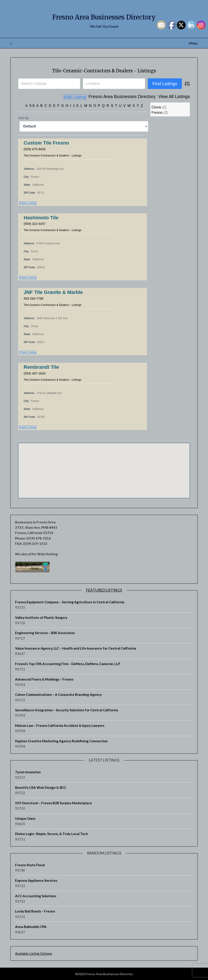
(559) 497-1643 (36, 373)
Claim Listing (28, 203)
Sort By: (24, 118)
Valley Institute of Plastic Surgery (41, 617)
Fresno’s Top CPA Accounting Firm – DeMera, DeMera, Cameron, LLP (68, 664)
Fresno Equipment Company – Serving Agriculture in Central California (70, 602)
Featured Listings (104, 590)
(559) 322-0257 (36, 223)
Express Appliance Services (36, 880)
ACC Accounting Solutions (36, 896)
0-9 (32, 105)
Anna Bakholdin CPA (31, 926)
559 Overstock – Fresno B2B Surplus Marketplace (53, 803)
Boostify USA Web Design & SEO (40, 787)
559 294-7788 (35, 298)
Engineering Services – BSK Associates (45, 633)
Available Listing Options (34, 953)
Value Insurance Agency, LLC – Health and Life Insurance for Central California (76, 648)
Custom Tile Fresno (46, 143)
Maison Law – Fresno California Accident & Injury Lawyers (60, 725)
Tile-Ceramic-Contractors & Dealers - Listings (104, 70)
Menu (193, 43)
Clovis (156, 107)
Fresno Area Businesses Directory (104, 16)
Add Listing (179, 97)
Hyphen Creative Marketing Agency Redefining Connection (61, 741)
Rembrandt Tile (41, 367)
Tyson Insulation (28, 772)
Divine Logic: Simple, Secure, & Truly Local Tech (52, 833)
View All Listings (149, 97)
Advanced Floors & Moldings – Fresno (44, 679)
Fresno (157, 112)
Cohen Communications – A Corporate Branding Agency (58, 694)
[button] (72, 450)
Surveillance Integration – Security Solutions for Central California (67, 710)
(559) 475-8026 (36, 149)
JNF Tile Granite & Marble (53, 292)
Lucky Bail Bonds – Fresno (35, 911)
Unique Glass (25, 818)
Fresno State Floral (30, 865)
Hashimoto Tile (41, 217)
